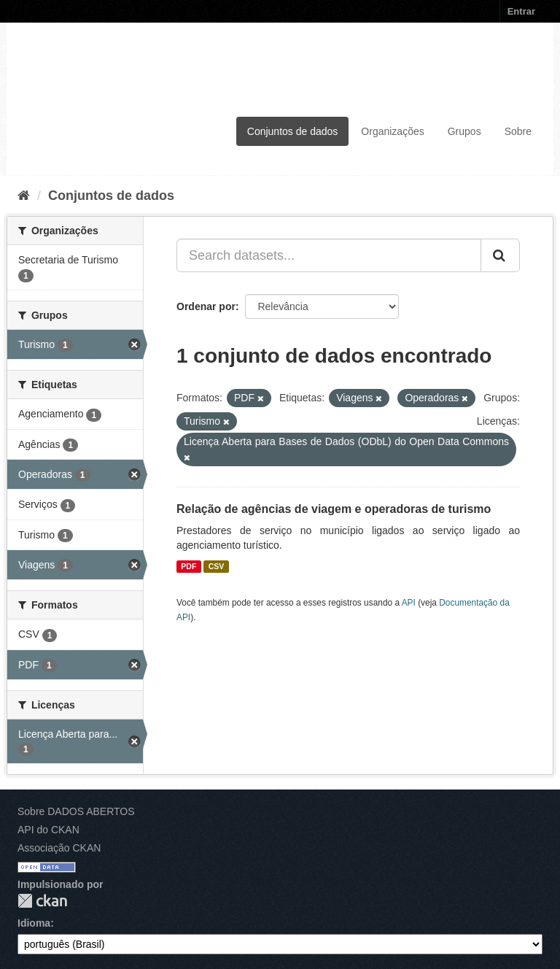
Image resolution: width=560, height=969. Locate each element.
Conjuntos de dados (293, 131)
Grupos (464, 131)
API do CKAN (48, 830)
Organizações (392, 131)
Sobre (518, 131)
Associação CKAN (59, 848)
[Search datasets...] (329, 255)
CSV (217, 566)
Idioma (34, 923)
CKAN (42, 901)
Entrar (521, 11)
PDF (188, 566)
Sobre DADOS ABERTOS (76, 811)
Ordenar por (206, 306)
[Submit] (500, 255)
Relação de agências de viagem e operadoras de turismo (334, 509)
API (409, 603)
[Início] (24, 196)
